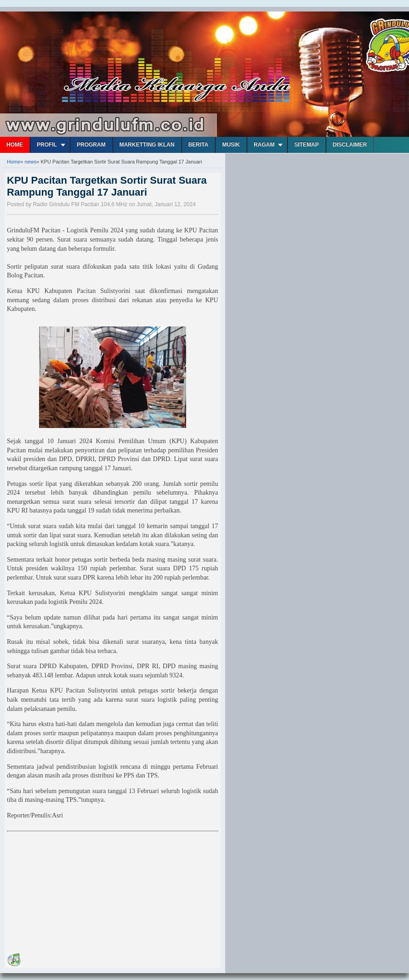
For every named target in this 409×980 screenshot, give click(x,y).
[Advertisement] (76, 894)
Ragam (264, 145)
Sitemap (306, 145)
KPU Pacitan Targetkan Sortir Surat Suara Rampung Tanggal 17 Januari (107, 186)
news (31, 162)
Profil (47, 145)
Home (15, 145)
